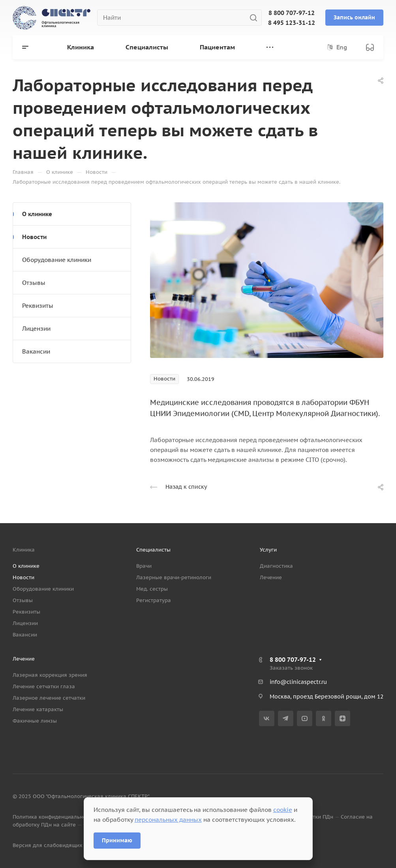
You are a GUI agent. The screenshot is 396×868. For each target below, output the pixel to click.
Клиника (24, 550)
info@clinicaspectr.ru (298, 682)
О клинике (37, 214)
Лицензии (36, 329)
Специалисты (153, 550)
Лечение (271, 577)
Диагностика (276, 566)
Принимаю (117, 840)
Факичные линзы (35, 721)
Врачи (144, 566)
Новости (34, 237)
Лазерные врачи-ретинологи (174, 577)
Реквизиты (38, 306)
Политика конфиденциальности (53, 817)
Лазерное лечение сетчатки (49, 698)
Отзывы (34, 283)
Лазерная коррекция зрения (50, 675)
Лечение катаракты (38, 709)
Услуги (268, 550)
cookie (283, 810)
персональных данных (168, 820)
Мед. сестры (152, 589)
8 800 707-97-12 (292, 13)
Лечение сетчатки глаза (44, 686)
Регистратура (154, 600)
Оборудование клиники (57, 260)
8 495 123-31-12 (292, 23)
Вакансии (36, 351)
